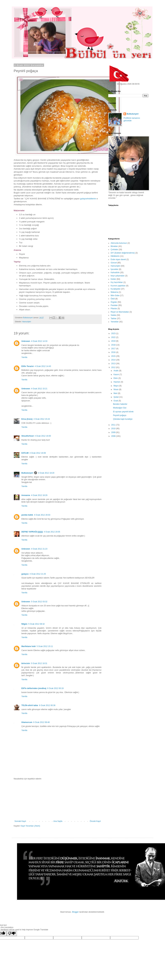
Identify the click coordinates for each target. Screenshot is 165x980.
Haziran (117, 382)
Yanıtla (24, 357)
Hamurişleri (27, 322)
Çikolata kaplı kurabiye (123, 419)
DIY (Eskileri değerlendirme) (123, 253)
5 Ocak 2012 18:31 (39, 663)
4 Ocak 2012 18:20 (46, 473)
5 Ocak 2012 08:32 (36, 624)
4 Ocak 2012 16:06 (38, 453)
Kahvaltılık (115, 273)
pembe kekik (27, 515)
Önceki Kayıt (95, 821)
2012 (114, 367)
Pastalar (114, 305)
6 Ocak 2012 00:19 (55, 688)
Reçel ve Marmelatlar (120, 312)
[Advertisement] (58, 800)
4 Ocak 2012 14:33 (39, 341)
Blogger (75, 912)
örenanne (26, 495)
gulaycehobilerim (88, 199)
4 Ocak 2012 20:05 (52, 532)
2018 (114, 345)
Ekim (116, 378)
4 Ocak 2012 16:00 (43, 436)
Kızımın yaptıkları (118, 286)
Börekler (114, 246)
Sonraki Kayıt (20, 821)
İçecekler (115, 269)
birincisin (26, 663)
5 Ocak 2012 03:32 (39, 602)
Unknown (26, 341)
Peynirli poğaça (120, 415)
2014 (114, 360)
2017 (114, 349)
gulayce (25, 574)
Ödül (113, 299)
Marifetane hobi (29, 646)
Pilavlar (114, 309)
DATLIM (25, 453)
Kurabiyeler (116, 289)
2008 (114, 436)
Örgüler (114, 302)
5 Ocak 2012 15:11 (45, 646)
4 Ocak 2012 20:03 (42, 515)
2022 (114, 337)
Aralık (116, 371)
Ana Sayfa (58, 821)
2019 (114, 341)
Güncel (114, 263)
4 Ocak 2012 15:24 (42, 419)
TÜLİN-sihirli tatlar (30, 705)
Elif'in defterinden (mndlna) (34, 688)
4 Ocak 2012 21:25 (38, 574)
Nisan (116, 389)
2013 (114, 364)
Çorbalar (114, 250)
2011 (114, 425)
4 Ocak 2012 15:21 (39, 389)
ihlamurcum (27, 722)
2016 (114, 352)
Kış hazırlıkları (117, 282)
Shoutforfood (27, 436)
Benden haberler (120, 404)
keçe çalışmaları (118, 276)
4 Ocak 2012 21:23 (39, 549)
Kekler (113, 279)
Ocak (116, 401)
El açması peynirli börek (123, 412)
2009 (114, 432)
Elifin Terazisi (27, 366)
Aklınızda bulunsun (119, 243)
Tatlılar (113, 319)
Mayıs (116, 386)
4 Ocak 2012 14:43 (43, 366)
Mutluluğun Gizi (120, 408)
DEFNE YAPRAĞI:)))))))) (32, 532)
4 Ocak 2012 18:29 (39, 495)
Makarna (114, 292)
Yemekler (115, 322)
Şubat (116, 397)
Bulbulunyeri (27, 473)
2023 (114, 333)
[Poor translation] (12, 933)
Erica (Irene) (27, 419)
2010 (114, 429)
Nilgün (24, 624)
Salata (113, 315)
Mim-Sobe (115, 296)
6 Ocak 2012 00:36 (47, 705)
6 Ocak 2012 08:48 (41, 722)
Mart (116, 393)
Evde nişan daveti (118, 259)
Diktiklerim (115, 256)
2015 (114, 356)
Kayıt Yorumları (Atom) (30, 826)
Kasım (117, 374)
